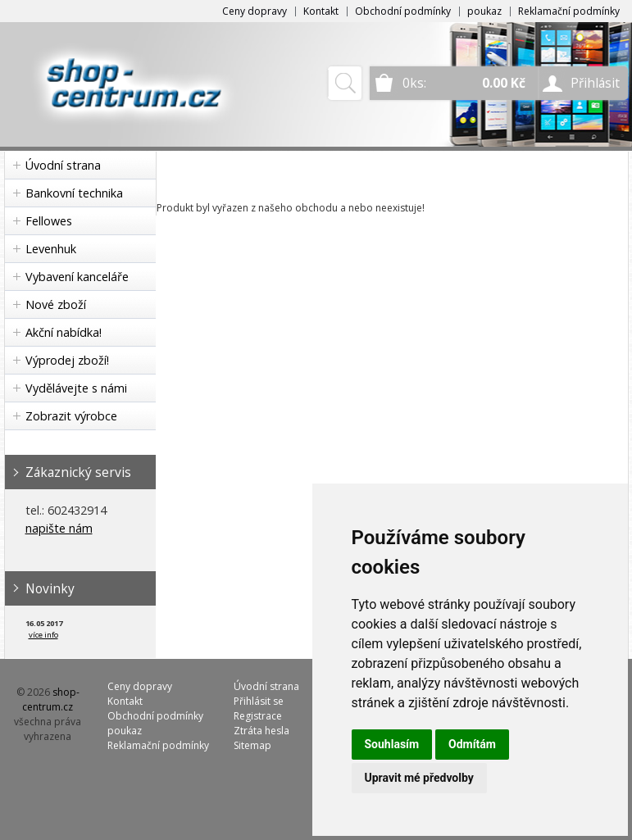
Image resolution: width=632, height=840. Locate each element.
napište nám (59, 528)
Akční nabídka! (64, 332)
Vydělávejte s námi (76, 388)
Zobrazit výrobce (71, 416)
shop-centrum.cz (51, 699)
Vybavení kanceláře (77, 277)
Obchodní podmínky (403, 11)
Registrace (258, 716)
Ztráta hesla (261, 731)
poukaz (484, 11)
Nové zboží (56, 304)
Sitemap (252, 745)
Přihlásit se (259, 701)
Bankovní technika (74, 193)
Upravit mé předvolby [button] (419, 778)
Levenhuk (51, 249)
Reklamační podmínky (569, 11)
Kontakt (321, 11)
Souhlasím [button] (392, 744)
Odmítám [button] (472, 744)
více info (43, 635)
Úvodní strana (63, 165)
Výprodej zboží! (67, 360)
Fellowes (49, 221)
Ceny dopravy (255, 11)
